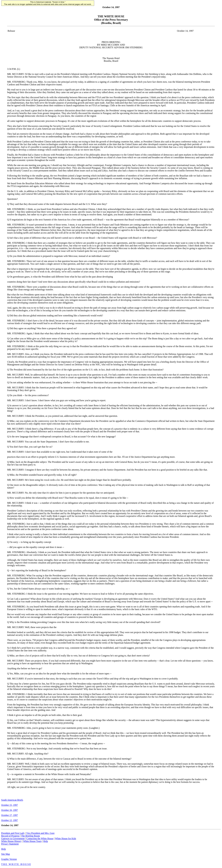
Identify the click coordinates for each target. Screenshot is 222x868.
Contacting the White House (40, 838)
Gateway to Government (13, 838)
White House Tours (32, 841)
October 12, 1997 (10, 820)
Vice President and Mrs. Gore (40, 833)
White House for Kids (66, 838)
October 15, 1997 (10, 805)
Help (46, 841)
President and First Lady (13, 833)
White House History (11, 841)
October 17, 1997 (10, 815)
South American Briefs (12, 800)
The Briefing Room (31, 836)
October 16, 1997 (10, 810)
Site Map (6, 854)
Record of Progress (10, 836)
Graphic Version (9, 859)
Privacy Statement (10, 844)
